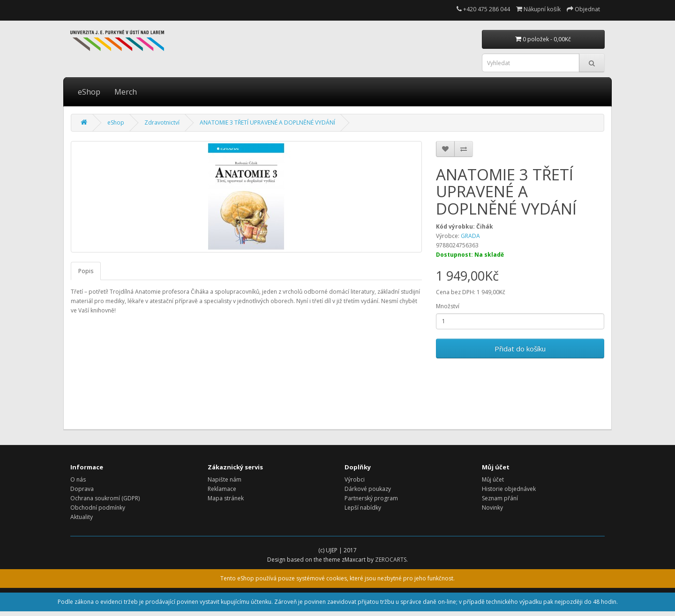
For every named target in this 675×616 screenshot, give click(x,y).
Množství (448, 306)
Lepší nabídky (363, 508)
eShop (89, 92)
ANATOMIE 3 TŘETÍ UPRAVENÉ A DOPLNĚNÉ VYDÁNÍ (267, 122)
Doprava (82, 489)
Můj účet (493, 479)
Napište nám (225, 479)
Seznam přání (500, 498)
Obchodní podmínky (98, 508)
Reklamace (222, 489)
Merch (126, 92)
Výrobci (355, 479)
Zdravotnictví (162, 122)
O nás (78, 479)
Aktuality (82, 517)
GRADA (470, 236)
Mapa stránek (226, 498)
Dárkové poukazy (368, 489)
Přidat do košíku (520, 349)
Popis (86, 271)
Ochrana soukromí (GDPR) (105, 498)
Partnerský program (371, 498)
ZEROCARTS (391, 560)
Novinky (492, 508)
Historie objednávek (509, 489)
